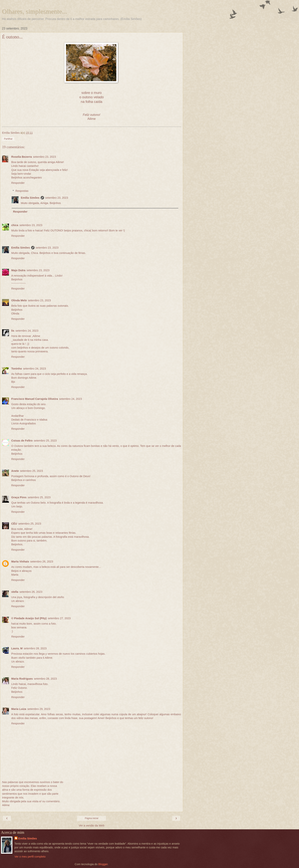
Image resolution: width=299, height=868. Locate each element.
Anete (15, 471)
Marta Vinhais (20, 562)
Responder (18, 183)
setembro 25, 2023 (45, 441)
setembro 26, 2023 (42, 562)
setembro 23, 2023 (44, 157)
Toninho (17, 369)
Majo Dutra (18, 270)
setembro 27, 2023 (59, 618)
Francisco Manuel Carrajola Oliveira (35, 399)
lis (13, 331)
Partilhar (8, 139)
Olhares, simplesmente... (34, 11)
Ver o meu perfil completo (30, 857)
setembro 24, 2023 (27, 331)
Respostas (22, 191)
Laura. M (17, 648)
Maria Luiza (19, 709)
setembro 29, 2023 (39, 709)
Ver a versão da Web (92, 826)
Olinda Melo (19, 300)
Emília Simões (30, 198)
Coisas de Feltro (22, 441)
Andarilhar (18, 416)
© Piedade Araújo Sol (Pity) (29, 618)
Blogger (103, 864)
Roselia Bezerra (22, 157)
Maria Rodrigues (22, 679)
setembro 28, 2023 (35, 648)
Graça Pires (19, 497)
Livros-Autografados (24, 423)
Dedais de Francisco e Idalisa (29, 420)
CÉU (14, 524)
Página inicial (92, 818)
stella (15, 592)
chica (15, 225)
